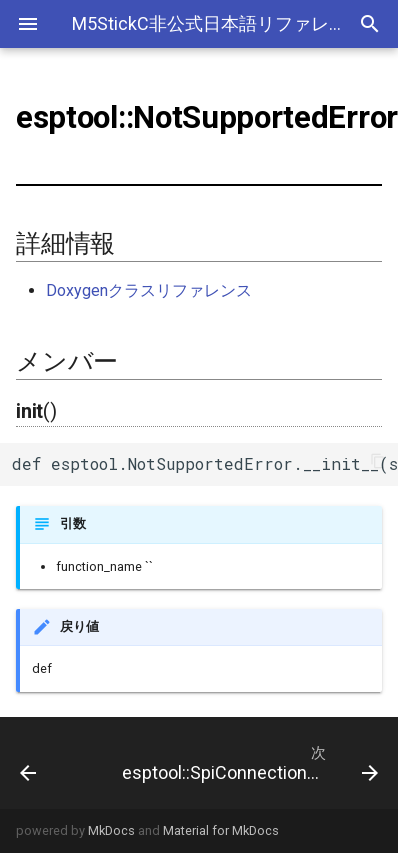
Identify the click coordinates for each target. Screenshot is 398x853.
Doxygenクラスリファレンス (149, 290)
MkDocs (111, 830)
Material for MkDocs (221, 830)
